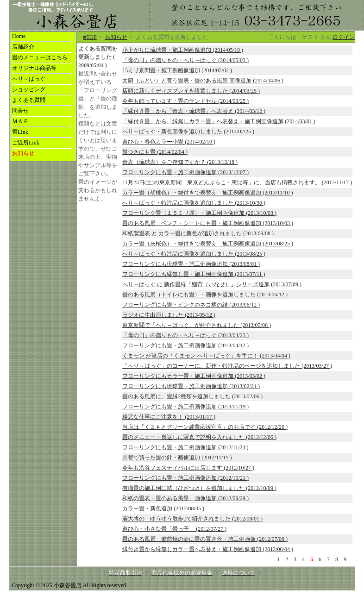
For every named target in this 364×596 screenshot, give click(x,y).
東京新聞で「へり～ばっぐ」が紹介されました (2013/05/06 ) (197, 325)
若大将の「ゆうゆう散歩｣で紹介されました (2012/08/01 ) (192, 519)
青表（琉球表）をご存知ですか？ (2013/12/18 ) (180, 162)
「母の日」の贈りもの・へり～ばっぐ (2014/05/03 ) (185, 60)
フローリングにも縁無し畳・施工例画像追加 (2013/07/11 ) (194, 274)
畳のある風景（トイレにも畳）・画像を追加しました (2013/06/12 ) (205, 295)
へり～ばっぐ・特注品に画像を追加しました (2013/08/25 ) (194, 254)
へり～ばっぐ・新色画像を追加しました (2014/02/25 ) (188, 132)
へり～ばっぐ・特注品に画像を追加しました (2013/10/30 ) (194, 203)
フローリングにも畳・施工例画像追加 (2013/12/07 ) (185, 172)
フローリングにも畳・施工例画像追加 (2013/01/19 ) (185, 407)
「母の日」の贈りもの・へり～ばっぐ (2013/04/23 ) (185, 335)
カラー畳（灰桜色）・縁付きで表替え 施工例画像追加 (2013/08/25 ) (208, 244)
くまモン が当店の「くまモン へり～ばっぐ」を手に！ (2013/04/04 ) (206, 356)
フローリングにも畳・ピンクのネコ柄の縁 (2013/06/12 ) (191, 305)
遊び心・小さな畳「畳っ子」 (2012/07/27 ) (174, 529)
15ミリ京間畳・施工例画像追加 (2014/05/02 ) (177, 70)
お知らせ (116, 37)
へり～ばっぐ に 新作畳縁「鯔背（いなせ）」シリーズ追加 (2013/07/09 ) (212, 284)
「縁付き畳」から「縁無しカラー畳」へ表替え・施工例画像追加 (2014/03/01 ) (219, 121)
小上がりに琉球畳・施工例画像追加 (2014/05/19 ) (183, 50)
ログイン (344, 37)
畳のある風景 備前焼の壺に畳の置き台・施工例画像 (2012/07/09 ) (205, 539)
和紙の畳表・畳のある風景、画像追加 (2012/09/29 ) (185, 498)
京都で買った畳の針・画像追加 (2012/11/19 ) (177, 458)
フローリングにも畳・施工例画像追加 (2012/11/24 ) (185, 447)
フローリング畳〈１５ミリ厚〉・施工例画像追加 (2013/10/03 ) (199, 213)
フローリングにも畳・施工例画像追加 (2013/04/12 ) (185, 345)
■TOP (90, 37)
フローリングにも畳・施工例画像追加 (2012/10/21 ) (185, 478)
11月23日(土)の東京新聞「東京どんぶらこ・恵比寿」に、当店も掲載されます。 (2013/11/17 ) (237, 182)
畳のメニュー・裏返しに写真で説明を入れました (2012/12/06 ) (199, 437)
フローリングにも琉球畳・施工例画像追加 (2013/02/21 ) (191, 386)
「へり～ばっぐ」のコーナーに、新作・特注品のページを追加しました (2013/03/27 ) (227, 366)
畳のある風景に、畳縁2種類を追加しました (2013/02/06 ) (192, 396)
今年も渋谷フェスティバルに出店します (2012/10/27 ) (188, 468)
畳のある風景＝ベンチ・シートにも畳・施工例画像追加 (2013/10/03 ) (208, 223)
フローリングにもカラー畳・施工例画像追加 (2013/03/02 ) (194, 376)
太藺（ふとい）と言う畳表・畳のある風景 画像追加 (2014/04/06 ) (203, 81)
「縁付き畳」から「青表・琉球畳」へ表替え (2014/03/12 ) (194, 111)
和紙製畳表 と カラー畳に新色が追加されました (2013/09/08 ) (198, 233)
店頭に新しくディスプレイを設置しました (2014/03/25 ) (191, 91)
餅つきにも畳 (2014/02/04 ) (155, 152)
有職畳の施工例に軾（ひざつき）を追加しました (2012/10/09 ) (199, 488)
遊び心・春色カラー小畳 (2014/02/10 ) (169, 142)
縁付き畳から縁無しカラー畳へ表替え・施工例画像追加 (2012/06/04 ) (208, 549)
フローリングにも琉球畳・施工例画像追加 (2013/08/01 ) (191, 264)
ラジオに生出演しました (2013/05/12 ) (169, 315)
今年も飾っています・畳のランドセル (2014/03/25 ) (185, 101)
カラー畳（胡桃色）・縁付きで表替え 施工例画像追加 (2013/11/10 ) (207, 193)
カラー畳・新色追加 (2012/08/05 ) (163, 508)
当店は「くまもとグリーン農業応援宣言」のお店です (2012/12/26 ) (205, 427)
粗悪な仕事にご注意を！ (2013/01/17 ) (169, 417)
